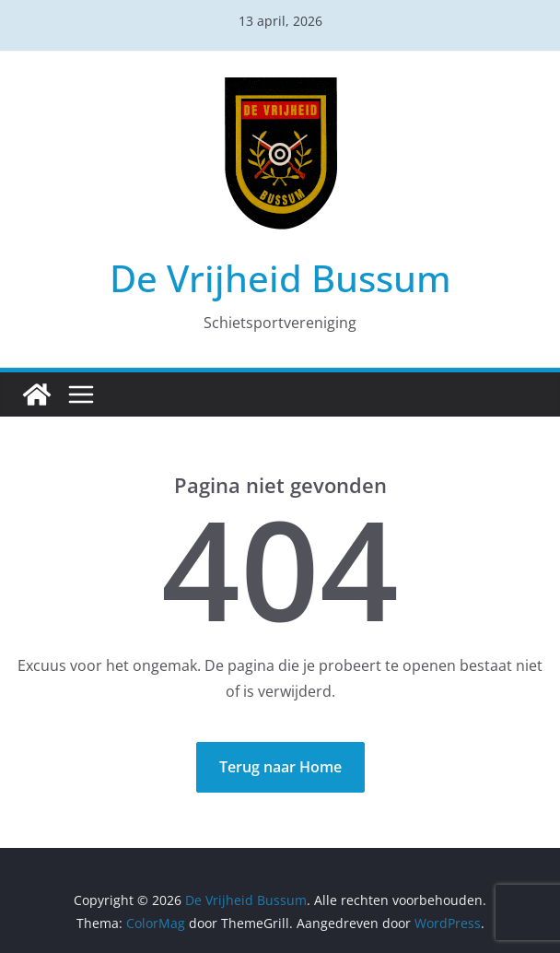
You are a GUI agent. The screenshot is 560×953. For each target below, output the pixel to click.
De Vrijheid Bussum (280, 278)
